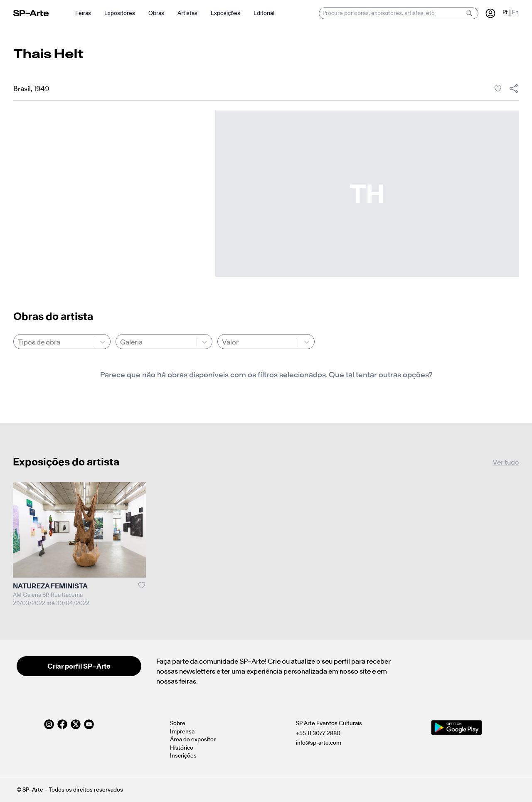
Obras (156, 13)
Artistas (187, 13)
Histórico (182, 748)
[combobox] (18, 342)
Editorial (264, 13)
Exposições (225, 13)
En (515, 12)
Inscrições (183, 756)
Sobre (178, 723)
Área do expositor (193, 739)
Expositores (120, 13)
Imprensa (182, 732)
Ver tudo (506, 462)
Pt (505, 12)
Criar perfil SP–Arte (79, 666)
